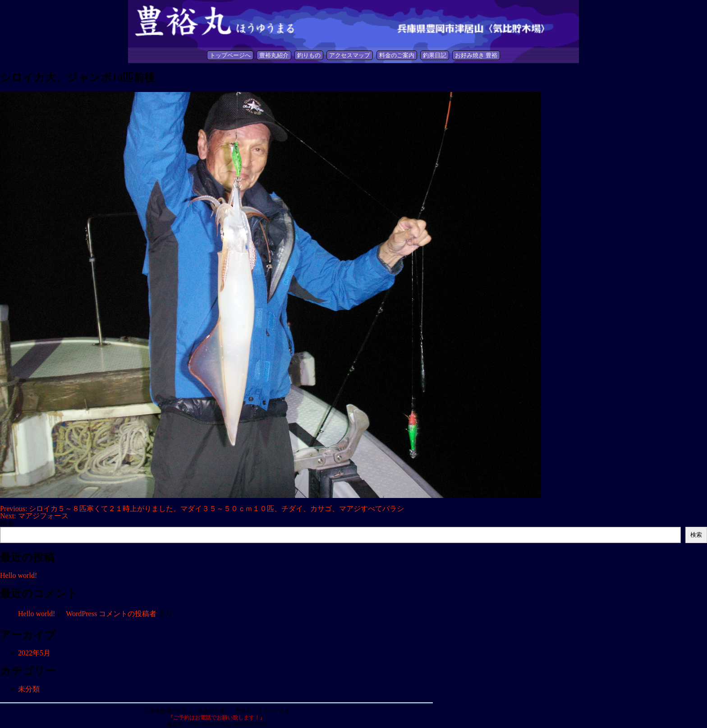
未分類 (29, 689)
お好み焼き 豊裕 (476, 55)
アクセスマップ (350, 55)
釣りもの (309, 55)
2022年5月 (34, 653)
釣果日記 (435, 55)
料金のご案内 (397, 55)
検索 (7, 523)
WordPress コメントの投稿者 (111, 614)
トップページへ (230, 55)
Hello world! (18, 575)
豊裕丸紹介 (274, 55)
